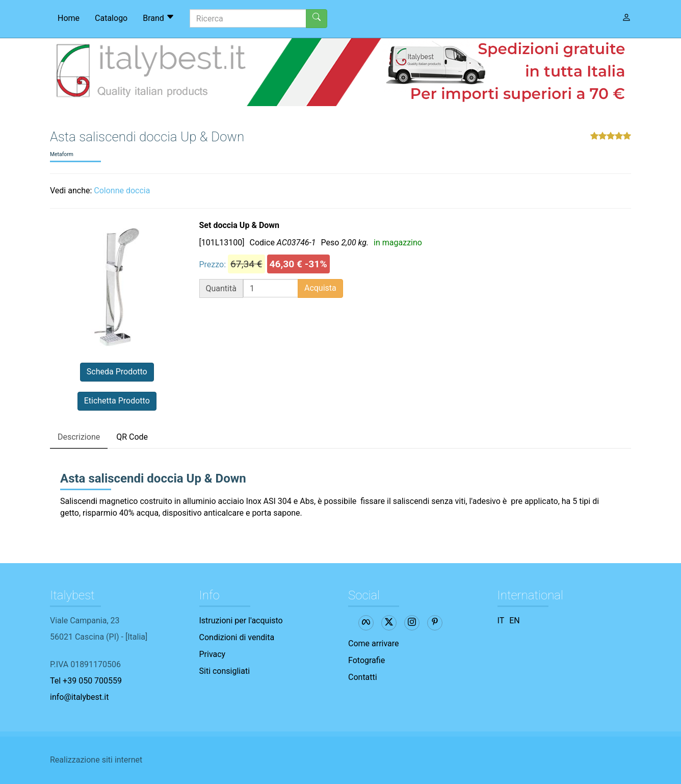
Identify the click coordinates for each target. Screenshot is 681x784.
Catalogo (111, 18)
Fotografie (366, 660)
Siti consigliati (225, 671)
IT (501, 621)
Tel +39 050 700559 (86, 681)
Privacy (213, 654)
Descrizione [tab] (79, 437)
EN (515, 621)
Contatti (363, 677)
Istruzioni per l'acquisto (241, 621)
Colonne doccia (122, 191)
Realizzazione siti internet (96, 760)
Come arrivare (374, 643)
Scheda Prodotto (117, 372)
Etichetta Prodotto (117, 401)
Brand (159, 18)
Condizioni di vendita (237, 637)
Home (69, 18)
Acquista (320, 288)
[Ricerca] (248, 18)
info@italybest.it (79, 697)
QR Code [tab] (132, 437)
